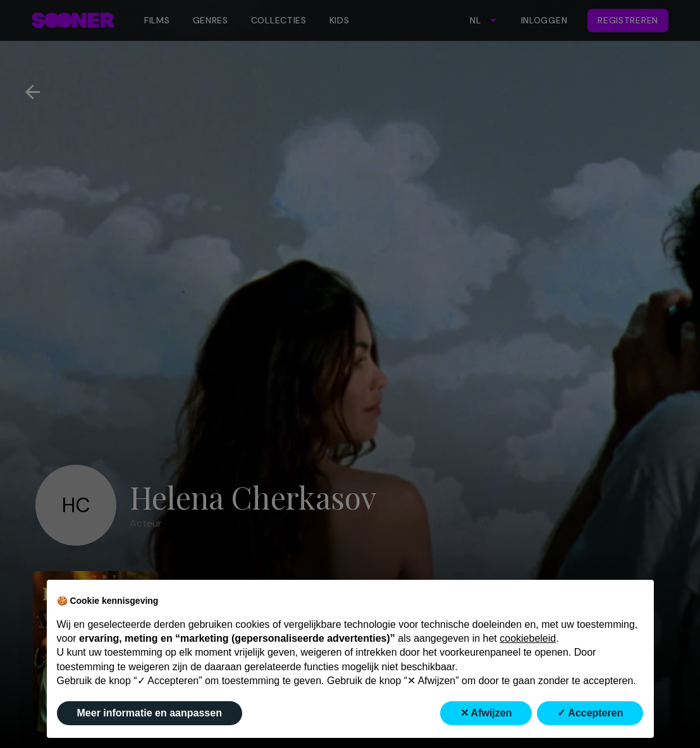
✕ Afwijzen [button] (486, 713)
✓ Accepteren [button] (590, 713)
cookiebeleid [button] (528, 638)
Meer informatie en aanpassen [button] (150, 713)
